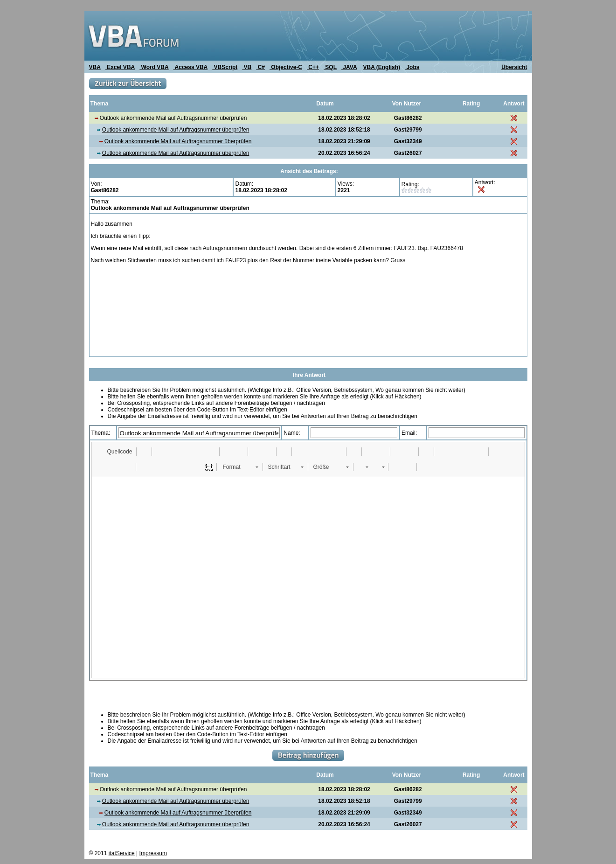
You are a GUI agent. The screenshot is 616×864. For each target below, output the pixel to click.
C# (260, 67)
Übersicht (514, 67)
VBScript (225, 67)
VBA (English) (382, 67)
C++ (313, 67)
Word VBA (154, 67)
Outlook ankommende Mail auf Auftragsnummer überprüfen (176, 130)
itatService (122, 853)
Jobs (412, 67)
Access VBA (191, 67)
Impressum (153, 853)
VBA (95, 67)
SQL (330, 67)
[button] (115, 452)
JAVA (349, 67)
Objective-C (286, 67)
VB (247, 67)
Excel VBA (120, 67)
